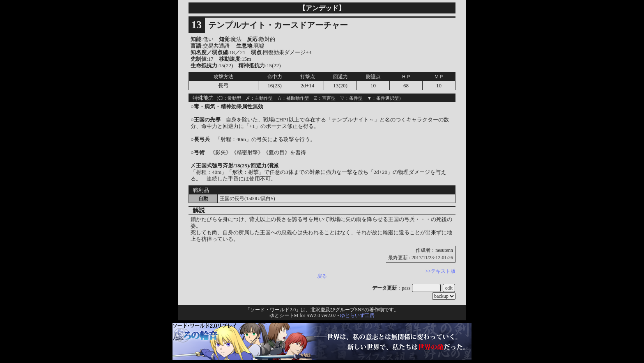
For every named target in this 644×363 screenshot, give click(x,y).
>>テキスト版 (440, 271)
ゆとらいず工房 (357, 315)
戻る (322, 276)
